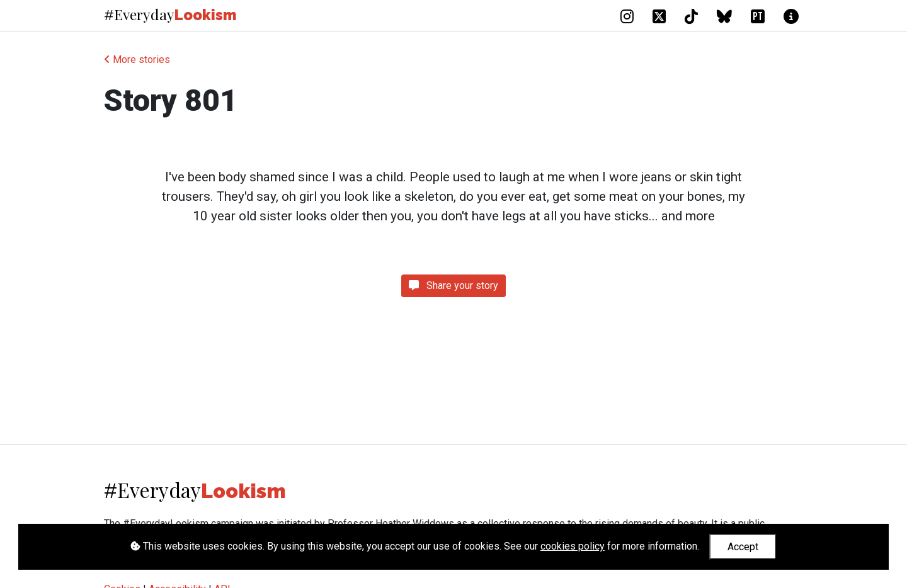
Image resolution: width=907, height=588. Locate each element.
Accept (743, 547)
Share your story (453, 286)
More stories (137, 59)
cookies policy (573, 546)
